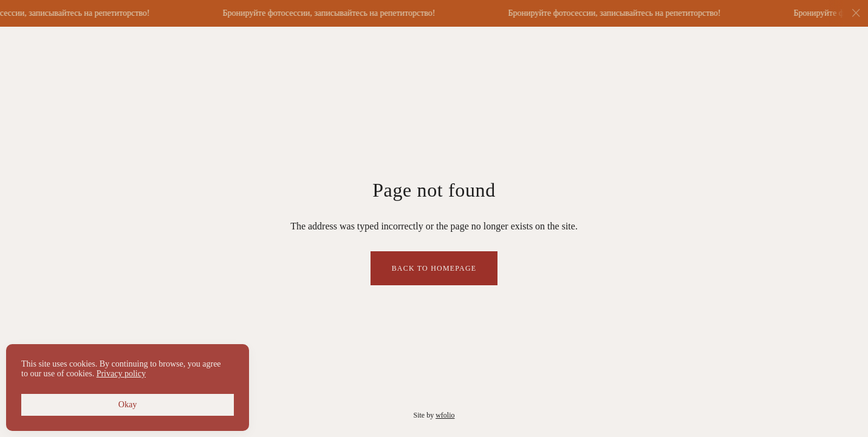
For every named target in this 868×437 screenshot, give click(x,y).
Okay (128, 405)
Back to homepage (434, 268)
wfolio (445, 415)
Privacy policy (121, 374)
